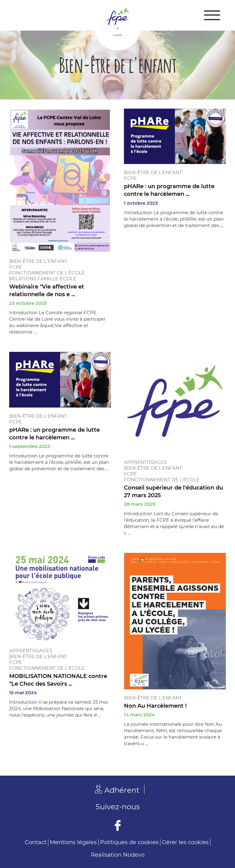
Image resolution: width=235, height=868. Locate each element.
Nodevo (134, 855)
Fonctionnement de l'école (47, 273)
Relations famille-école (43, 279)
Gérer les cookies (185, 842)
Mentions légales (73, 842)
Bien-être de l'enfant (38, 261)
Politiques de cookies (129, 842)
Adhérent (122, 790)
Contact (36, 842)
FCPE (16, 267)
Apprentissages (145, 462)
